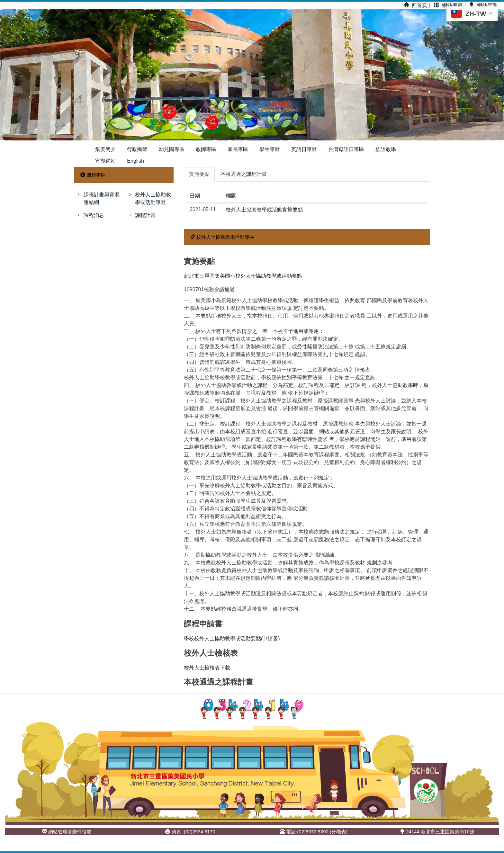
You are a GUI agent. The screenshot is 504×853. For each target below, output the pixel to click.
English (135, 161)
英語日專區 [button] (304, 149)
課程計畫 (145, 215)
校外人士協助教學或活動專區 (153, 198)
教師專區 (206, 149)
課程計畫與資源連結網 (102, 198)
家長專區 (238, 149)
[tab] (199, 174)
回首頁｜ (418, 5)
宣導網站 (105, 161)
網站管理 (483, 5)
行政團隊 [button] (137, 149)
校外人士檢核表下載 (207, 668)
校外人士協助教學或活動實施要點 (264, 210)
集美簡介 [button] (105, 149)
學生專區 (270, 149)
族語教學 (386, 149)
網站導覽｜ (451, 5)
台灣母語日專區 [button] (346, 149)
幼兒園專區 (172, 149)
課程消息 (94, 215)
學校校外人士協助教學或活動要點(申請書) (232, 638)
